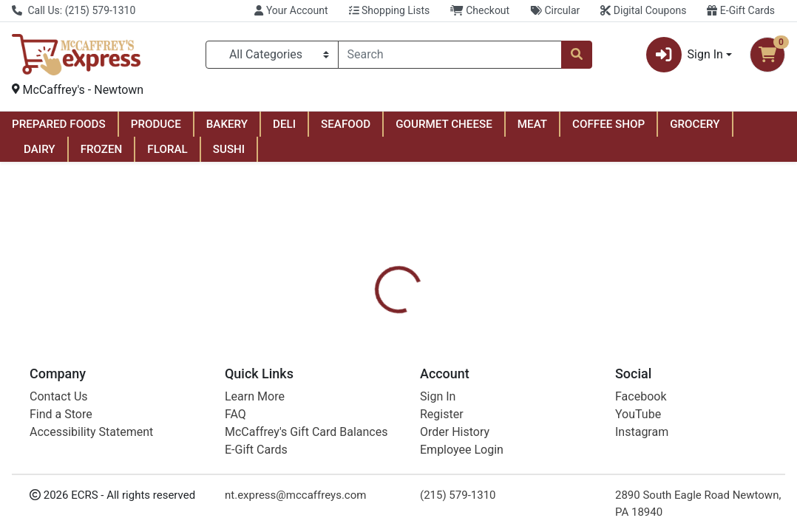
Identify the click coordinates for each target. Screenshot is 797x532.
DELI (284, 124)
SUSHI (229, 149)
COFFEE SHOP (608, 124)
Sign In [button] (685, 55)
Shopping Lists (390, 10)
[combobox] (450, 55)
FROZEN (102, 149)
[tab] (372, 352)
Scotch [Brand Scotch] (498, 423)
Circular (555, 10)
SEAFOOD (346, 124)
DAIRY (40, 149)
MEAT (532, 124)
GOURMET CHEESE (444, 124)
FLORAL (167, 149)
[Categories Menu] (272, 55)
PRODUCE (156, 124)
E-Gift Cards (741, 10)
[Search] (450, 55)
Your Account (291, 10)
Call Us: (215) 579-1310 (74, 10)
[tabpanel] (564, 421)
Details (372, 352)
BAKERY (227, 124)
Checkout (480, 10)
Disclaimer (438, 352)
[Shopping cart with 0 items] (767, 55)
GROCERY (695, 124)
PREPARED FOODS (59, 124)
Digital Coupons (643, 10)
